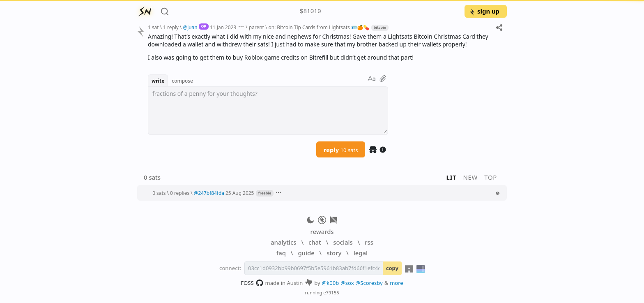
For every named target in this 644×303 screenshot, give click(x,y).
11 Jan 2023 (223, 27)
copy (392, 268)
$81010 (310, 12)
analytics (283, 242)
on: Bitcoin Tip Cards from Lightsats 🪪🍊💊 (319, 27)
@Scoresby (369, 283)
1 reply (171, 27)
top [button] (491, 177)
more (397, 283)
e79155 (331, 293)
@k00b (331, 283)
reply (341, 150)
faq (281, 253)
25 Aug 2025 (240, 193)
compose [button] (182, 81)
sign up (484, 11)
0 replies (180, 193)
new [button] (471, 177)
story (334, 253)
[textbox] (268, 111)
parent (256, 27)
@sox (347, 283)
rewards (322, 231)
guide (306, 253)
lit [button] (452, 177)
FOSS (252, 283)
